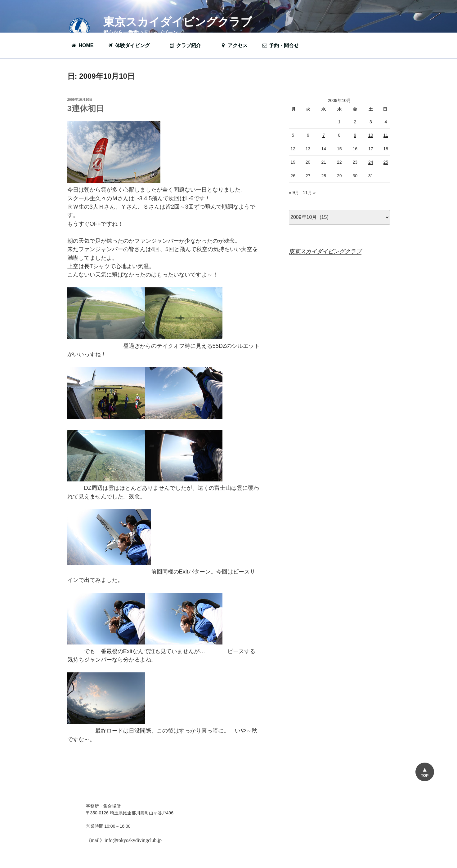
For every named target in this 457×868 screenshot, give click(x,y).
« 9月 (294, 193)
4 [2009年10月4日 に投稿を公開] (386, 122)
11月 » (309, 193)
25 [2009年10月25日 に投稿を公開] (386, 162)
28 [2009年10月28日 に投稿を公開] (324, 176)
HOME (82, 45)
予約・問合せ (283, 45)
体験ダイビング (132, 45)
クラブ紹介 (188, 45)
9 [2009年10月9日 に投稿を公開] (355, 135)
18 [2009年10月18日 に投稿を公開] (386, 149)
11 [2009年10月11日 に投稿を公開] (386, 135)
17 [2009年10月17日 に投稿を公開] (371, 149)
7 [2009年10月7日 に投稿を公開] (324, 135)
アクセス (234, 45)
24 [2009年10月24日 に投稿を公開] (371, 162)
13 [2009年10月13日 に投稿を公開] (308, 149)
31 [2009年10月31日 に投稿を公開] (371, 176)
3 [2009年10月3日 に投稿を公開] (371, 122)
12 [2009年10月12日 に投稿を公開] (293, 149)
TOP (425, 776)
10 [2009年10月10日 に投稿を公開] (371, 135)
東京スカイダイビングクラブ (178, 22)
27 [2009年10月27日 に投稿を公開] (308, 176)
